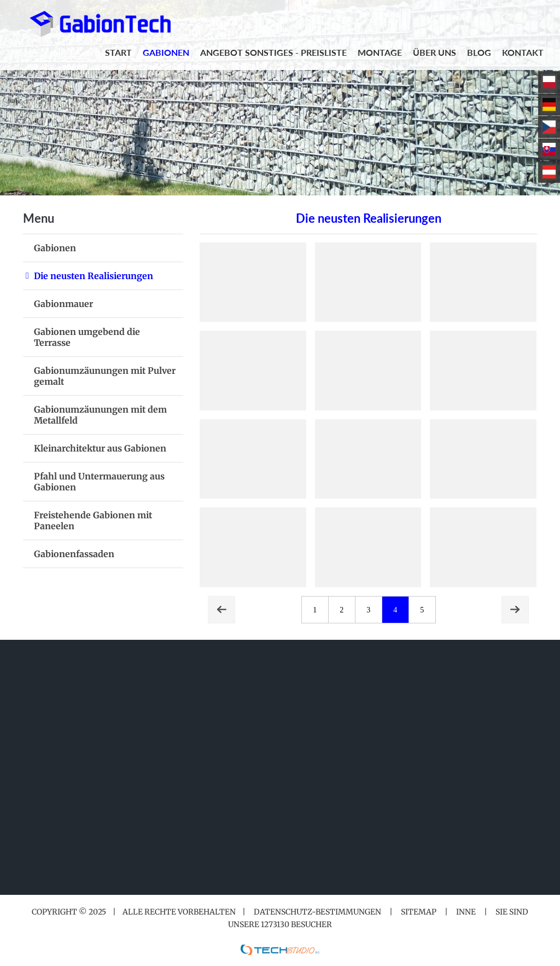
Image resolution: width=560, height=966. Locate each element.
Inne (466, 912)
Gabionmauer (63, 304)
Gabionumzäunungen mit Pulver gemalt (105, 376)
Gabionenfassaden (74, 554)
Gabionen (55, 248)
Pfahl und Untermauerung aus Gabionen (99, 482)
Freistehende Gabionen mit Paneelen (93, 520)
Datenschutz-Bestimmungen (317, 912)
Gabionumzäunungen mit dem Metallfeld (100, 415)
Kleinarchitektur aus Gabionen (100, 448)
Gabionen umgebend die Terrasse (87, 337)
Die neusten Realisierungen (94, 276)
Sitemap (419, 912)
